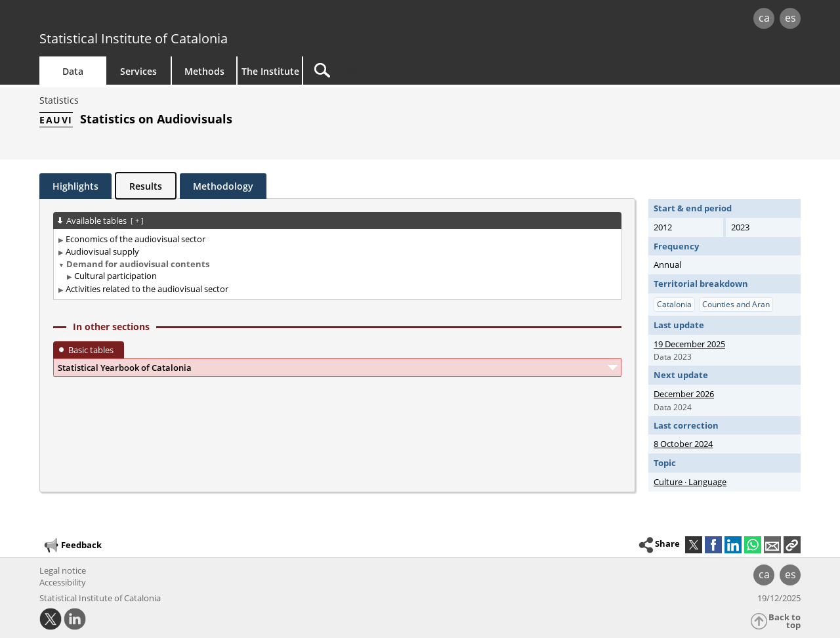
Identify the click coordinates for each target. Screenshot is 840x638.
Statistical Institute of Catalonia (134, 38)
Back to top (785, 621)
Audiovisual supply (102, 251)
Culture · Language (690, 482)
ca (764, 18)
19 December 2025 (689, 344)
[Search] (415, 71)
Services (138, 71)
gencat (192, 19)
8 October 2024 (683, 444)
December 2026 (684, 394)
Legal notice (63, 570)
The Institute (270, 71)
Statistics (59, 100)
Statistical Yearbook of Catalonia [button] (125, 368)
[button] (792, 545)
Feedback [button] (72, 545)
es (790, 18)
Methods (204, 71)
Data (73, 71)
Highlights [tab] (75, 186)
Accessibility (63, 582)
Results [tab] (146, 186)
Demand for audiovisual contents (138, 264)
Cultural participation (115, 276)
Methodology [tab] (223, 186)
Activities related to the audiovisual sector (147, 289)
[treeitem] (335, 239)
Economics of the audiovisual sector (136, 239)
